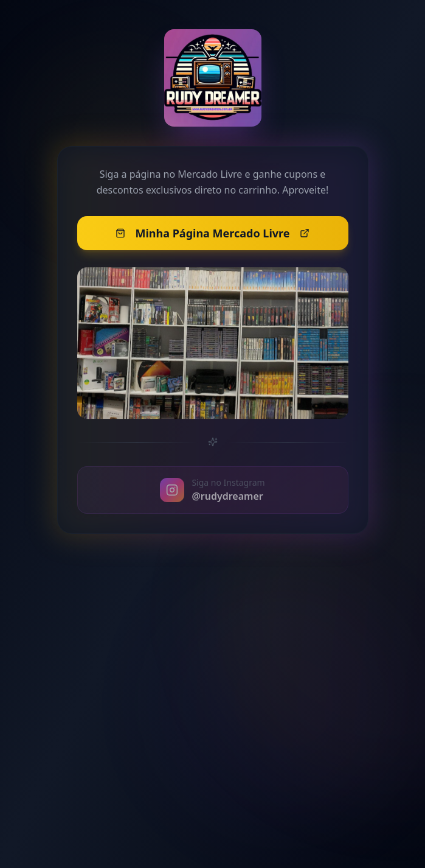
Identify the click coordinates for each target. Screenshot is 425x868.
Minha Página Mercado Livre (212, 239)
